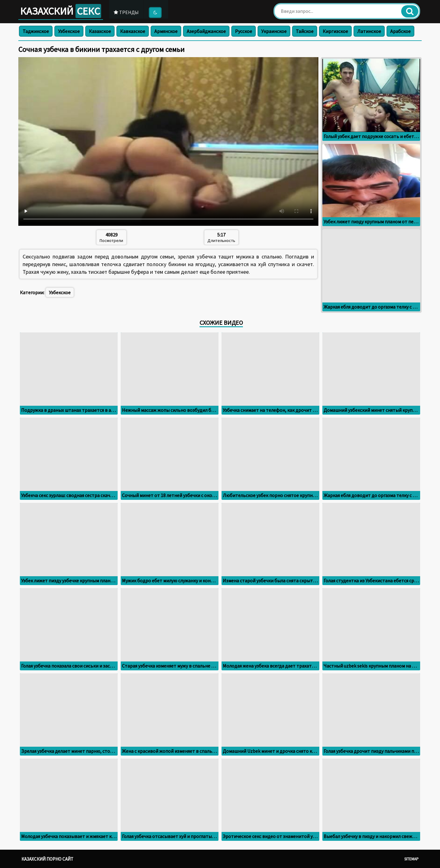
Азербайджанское (206, 31)
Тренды (128, 12)
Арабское (400, 31)
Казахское (100, 31)
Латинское (369, 31)
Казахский (61, 11)
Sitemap (411, 859)
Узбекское (69, 31)
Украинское (274, 31)
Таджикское (36, 31)
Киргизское (335, 31)
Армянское (166, 31)
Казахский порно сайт (47, 859)
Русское (244, 31)
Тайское (305, 31)
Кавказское (133, 31)
